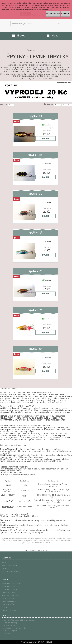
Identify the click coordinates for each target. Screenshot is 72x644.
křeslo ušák (29, 550)
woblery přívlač (41, 550)
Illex (4, 507)
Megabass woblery (8, 490)
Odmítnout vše (53, 14)
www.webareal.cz (45, 642)
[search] (59, 24)
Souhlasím (65, 14)
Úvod (29, 50)
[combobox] (58, 105)
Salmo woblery (8, 495)
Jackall (10, 507)
